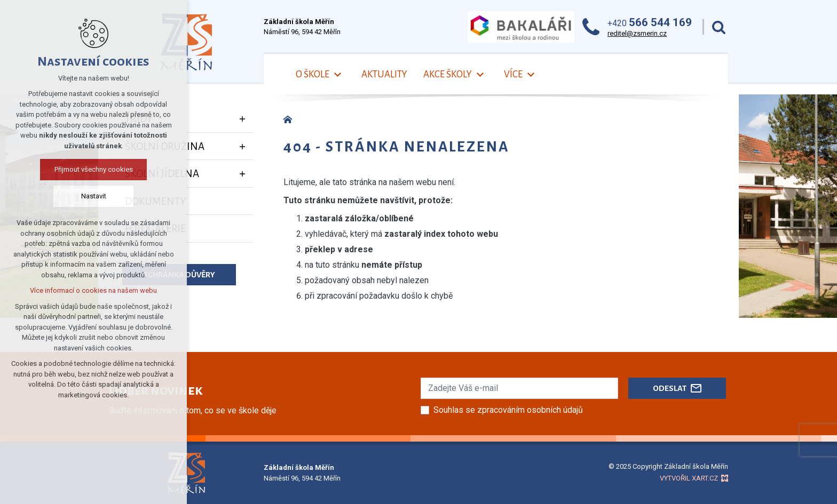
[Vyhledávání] (719, 27)
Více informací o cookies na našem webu (93, 290)
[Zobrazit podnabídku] (242, 119)
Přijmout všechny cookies (94, 169)
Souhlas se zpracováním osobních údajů (508, 410)
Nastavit (94, 196)
